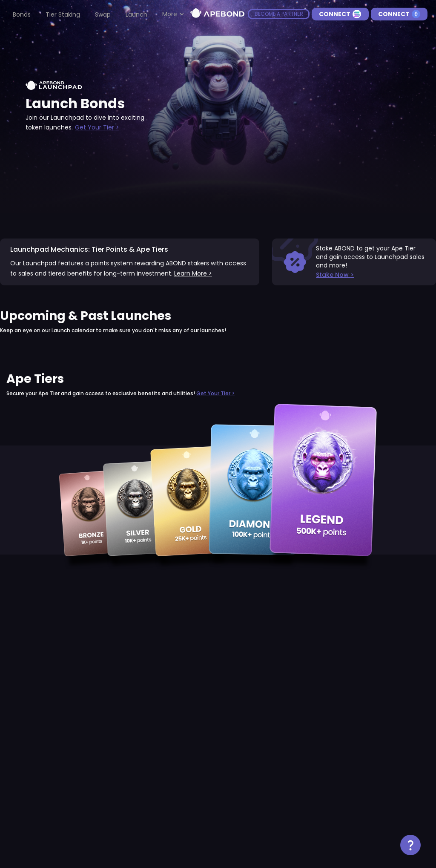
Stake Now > (335, 275)
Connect (340, 14)
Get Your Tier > (97, 127)
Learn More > (193, 273)
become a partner (279, 14)
